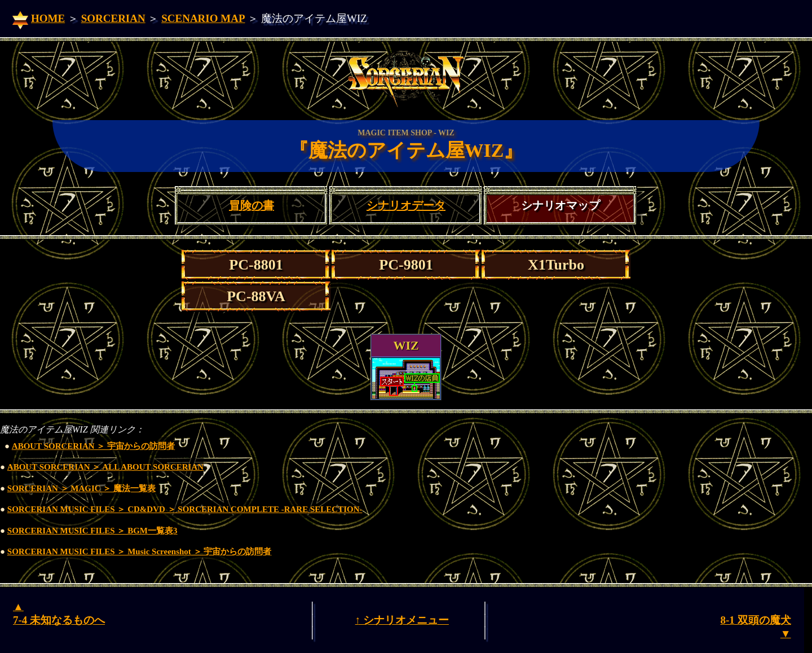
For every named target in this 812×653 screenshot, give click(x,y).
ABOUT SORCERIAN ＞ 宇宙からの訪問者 (93, 446)
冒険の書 (251, 205)
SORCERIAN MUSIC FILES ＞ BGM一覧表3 (92, 531)
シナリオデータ (406, 205)
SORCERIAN (113, 18)
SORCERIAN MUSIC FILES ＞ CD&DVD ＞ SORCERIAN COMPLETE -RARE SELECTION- (185, 509)
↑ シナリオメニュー (402, 620)
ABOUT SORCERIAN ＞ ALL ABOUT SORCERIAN (105, 467)
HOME (48, 18)
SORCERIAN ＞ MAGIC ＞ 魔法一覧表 (81, 488)
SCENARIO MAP (203, 18)
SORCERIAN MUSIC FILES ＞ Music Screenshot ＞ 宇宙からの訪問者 (140, 551)
